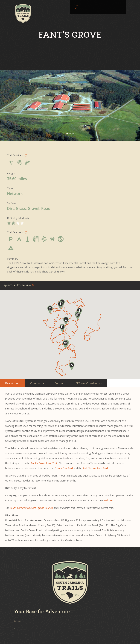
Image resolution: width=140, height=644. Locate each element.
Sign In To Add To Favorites (17, 285)
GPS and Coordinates (88, 383)
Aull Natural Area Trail (95, 468)
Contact (60, 383)
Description (12, 383)
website (108, 500)
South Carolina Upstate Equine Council (31, 508)
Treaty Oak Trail (64, 468)
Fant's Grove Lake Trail (44, 463)
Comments (37, 383)
